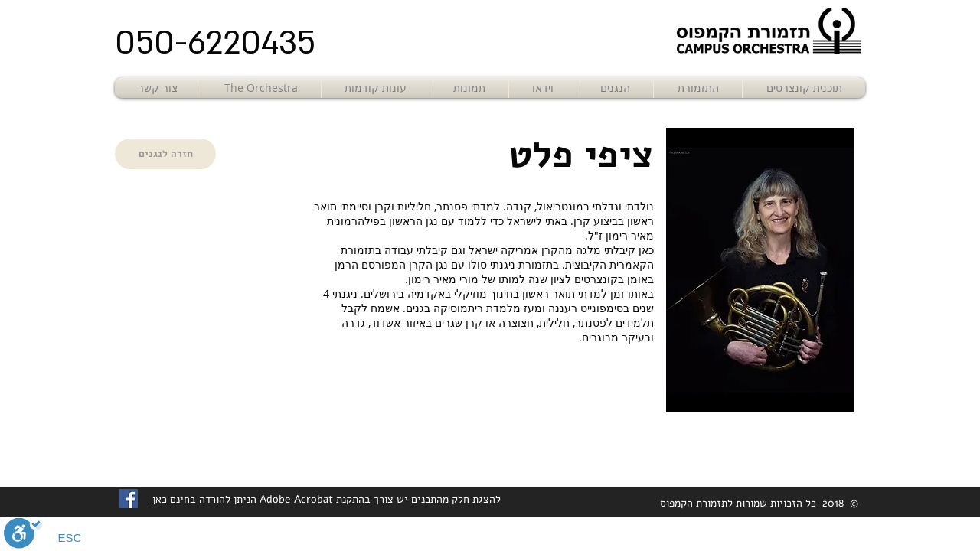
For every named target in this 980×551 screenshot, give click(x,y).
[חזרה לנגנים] (165, 154)
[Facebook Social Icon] (128, 499)
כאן (160, 499)
